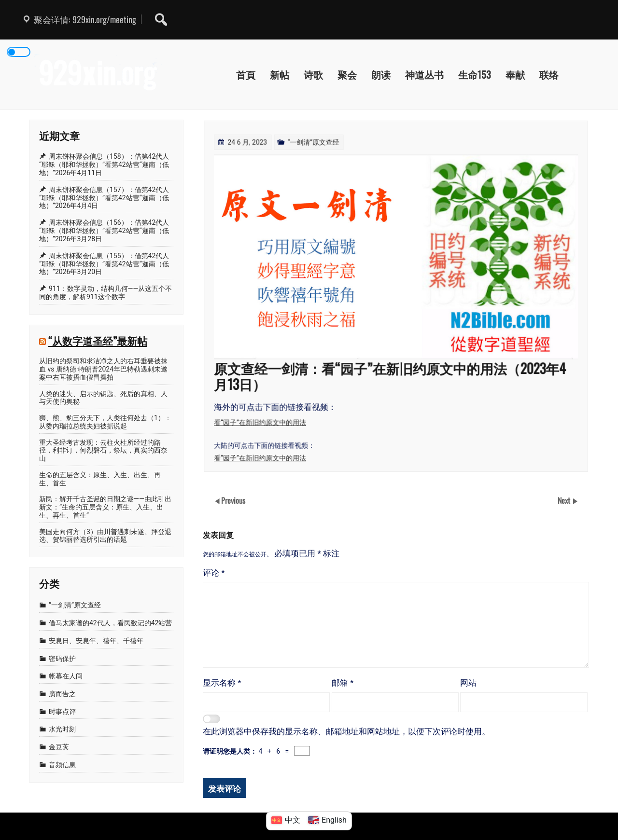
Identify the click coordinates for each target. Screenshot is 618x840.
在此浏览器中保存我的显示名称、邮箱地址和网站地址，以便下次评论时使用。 (346, 731)
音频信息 (62, 765)
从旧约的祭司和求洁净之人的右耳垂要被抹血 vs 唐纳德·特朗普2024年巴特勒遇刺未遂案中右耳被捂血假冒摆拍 (103, 369)
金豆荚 (59, 747)
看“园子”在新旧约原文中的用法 (263, 419)
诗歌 (313, 74)
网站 (468, 683)
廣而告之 (62, 694)
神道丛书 (424, 74)
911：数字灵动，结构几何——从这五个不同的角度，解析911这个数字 (105, 293)
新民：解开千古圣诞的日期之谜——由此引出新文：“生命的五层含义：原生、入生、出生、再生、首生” (105, 507)
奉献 (515, 74)
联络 (549, 74)
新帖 (280, 74)
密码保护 (62, 659)
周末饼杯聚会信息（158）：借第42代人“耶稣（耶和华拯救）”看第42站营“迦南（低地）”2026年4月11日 (104, 165)
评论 (214, 573)
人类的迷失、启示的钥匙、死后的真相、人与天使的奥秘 (103, 398)
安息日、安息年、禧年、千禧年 (96, 641)
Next (565, 500)
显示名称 (222, 683)
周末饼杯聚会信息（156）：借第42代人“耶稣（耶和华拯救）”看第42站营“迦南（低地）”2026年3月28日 (104, 231)
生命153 (475, 74)
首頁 (246, 74)
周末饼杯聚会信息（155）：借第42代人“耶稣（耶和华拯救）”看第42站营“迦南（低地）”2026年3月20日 (104, 264)
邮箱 (343, 683)
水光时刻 (62, 729)
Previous (233, 500)
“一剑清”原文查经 (315, 146)
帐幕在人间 (66, 676)
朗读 (381, 74)
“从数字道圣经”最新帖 (98, 340)
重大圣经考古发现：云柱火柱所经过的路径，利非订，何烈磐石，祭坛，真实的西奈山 (103, 451)
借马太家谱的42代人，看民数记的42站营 (110, 623)
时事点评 (62, 712)
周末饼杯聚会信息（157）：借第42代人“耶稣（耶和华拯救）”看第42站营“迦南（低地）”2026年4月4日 (104, 198)
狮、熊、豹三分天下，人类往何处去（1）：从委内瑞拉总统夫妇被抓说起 (105, 422)
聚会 (347, 74)
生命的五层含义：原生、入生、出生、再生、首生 (100, 479)
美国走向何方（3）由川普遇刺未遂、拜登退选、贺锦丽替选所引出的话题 (105, 536)
